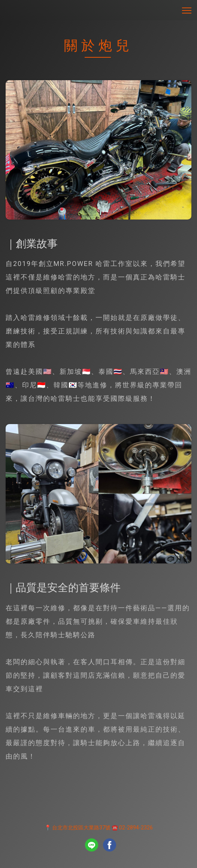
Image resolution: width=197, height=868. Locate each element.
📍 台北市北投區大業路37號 (78, 828)
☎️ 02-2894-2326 (132, 828)
